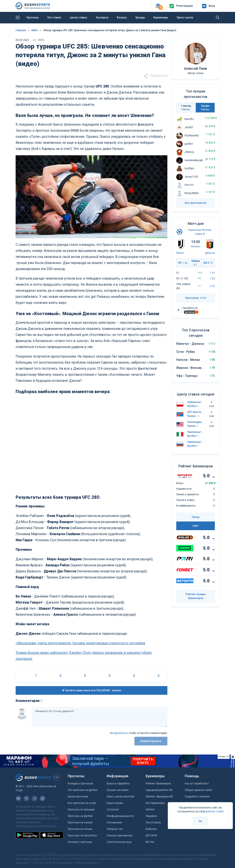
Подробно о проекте (197, 797)
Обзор (196, 517)
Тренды (140, 18)
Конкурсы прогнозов (80, 784)
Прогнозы (33, 18)
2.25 (212, 286)
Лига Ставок (153, 823)
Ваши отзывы (115, 803)
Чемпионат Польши (196, 402)
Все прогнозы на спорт (82, 803)
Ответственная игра (119, 842)
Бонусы (122, 18)
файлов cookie (215, 811)
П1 (183, 263)
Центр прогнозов (78, 797)
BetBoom (151, 829)
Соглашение (114, 823)
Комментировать (151, 741)
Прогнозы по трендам (81, 810)
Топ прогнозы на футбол (83, 790)
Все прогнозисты (196, 203)
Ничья (196, 263)
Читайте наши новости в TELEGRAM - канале (91, 690)
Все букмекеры (155, 803)
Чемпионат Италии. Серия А (196, 432)
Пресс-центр (185, 18)
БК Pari (150, 842)
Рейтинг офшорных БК (159, 797)
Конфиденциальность (120, 816)
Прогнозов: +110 (196, 298)
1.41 (212, 273)
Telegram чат (115, 829)
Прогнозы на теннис (80, 829)
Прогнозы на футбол (80, 816)
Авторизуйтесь (119, 733)
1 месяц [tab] (186, 108)
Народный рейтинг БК (159, 790)
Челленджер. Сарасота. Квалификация (196, 422)
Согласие (113, 810)
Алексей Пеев (196, 69)
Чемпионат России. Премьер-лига (196, 442)
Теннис (193, 416)
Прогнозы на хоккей (80, 823)
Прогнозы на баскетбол (82, 836)
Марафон (151, 816)
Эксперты (102, 18)
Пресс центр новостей (120, 797)
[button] (158, 6)
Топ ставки (54, 18)
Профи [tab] (205, 108)
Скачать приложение (120, 836)
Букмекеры (161, 18)
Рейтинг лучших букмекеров (196, 596)
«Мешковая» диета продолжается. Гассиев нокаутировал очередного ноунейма (80, 643)
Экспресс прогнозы (80, 842)
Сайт (196, 526)
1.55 (212, 279)
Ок (200, 821)
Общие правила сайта (198, 790)
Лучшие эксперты (118, 790)
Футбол (193, 406)
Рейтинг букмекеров (158, 784)
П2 (208, 263)
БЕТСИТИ (151, 836)
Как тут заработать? (197, 784)
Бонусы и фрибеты (118, 784)
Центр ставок (78, 18)
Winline (150, 810)
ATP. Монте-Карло (196, 412)
